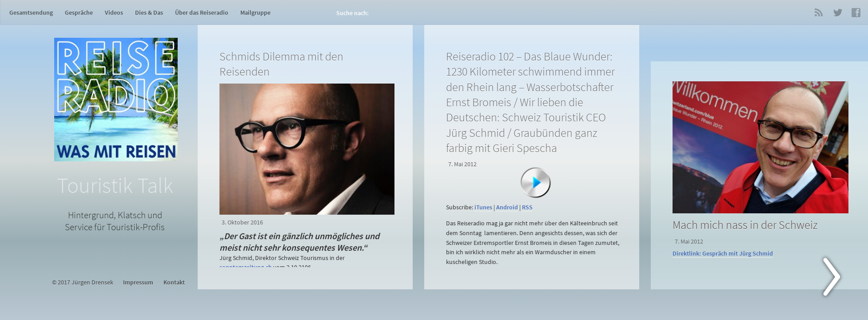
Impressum (138, 282)
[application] (534, 196)
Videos (114, 12)
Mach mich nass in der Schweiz (745, 225)
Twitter (837, 12)
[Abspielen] (536, 183)
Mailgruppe (255, 12)
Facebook (856, 12)
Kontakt (174, 282)
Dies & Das (149, 12)
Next (837, 279)
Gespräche (79, 12)
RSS (819, 12)
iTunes (483, 207)
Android (507, 207)
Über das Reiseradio (202, 12)
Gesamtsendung (31, 12)
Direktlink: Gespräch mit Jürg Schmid (723, 254)
